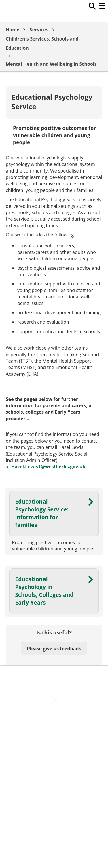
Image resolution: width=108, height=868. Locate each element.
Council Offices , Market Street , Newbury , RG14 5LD (54, 783)
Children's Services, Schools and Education (42, 43)
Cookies (54, 743)
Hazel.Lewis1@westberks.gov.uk (48, 467)
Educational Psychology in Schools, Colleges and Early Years (44, 591)
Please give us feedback (54, 649)
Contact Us (54, 731)
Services (39, 30)
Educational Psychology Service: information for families (42, 513)
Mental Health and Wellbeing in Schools (51, 64)
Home (13, 30)
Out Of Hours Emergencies (54, 755)
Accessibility (54, 718)
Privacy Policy (54, 767)
